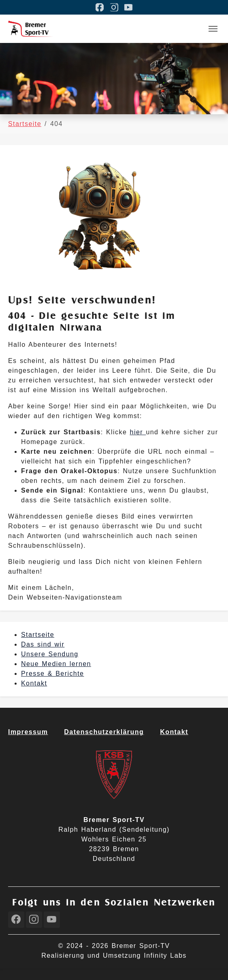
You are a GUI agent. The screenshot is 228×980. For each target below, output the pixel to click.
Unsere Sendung (50, 654)
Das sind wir (43, 644)
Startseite (38, 635)
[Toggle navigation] (213, 29)
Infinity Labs (165, 955)
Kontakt (34, 683)
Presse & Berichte (52, 674)
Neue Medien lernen (56, 664)
